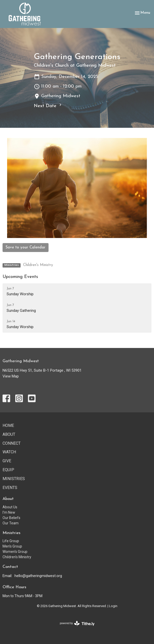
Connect (12, 443)
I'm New (9, 512)
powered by (77, 624)
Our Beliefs (11, 518)
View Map (11, 376)
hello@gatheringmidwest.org (38, 576)
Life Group (11, 541)
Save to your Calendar (26, 248)
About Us (10, 507)
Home (8, 425)
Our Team (11, 523)
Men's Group (12, 546)
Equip (8, 470)
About (9, 434)
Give (7, 461)
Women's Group (15, 552)
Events (10, 488)
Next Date (48, 105)
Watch (9, 452)
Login (113, 606)
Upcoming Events (20, 277)
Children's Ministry (38, 265)
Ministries (14, 479)
